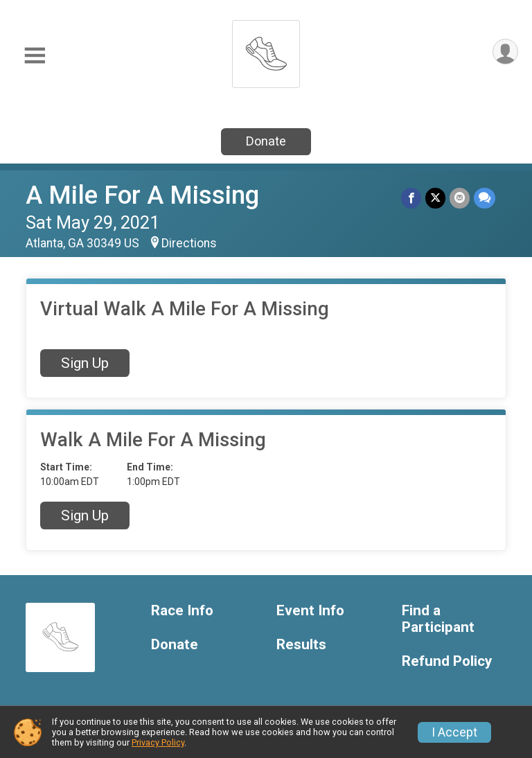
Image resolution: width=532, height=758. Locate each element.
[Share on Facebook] (411, 198)
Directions (189, 243)
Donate (266, 141)
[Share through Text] (485, 198)
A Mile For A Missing (142, 195)
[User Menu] (505, 52)
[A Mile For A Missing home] (266, 50)
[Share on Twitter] (435, 198)
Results (301, 645)
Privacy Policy (158, 742)
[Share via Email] (460, 198)
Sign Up (85, 363)
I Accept (454, 732)
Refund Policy (447, 661)
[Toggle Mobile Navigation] (35, 56)
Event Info (310, 611)
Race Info (182, 611)
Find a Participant (438, 619)
